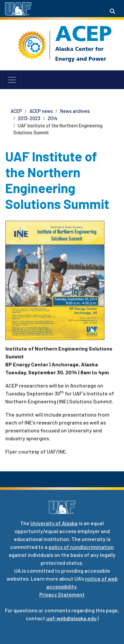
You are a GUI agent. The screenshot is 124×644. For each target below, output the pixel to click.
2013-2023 (29, 118)
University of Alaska (54, 523)
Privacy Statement (62, 594)
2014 (53, 118)
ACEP (83, 33)
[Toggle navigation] (12, 80)
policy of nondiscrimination (81, 547)
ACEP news (41, 111)
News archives (75, 111)
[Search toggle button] (112, 11)
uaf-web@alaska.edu (71, 618)
